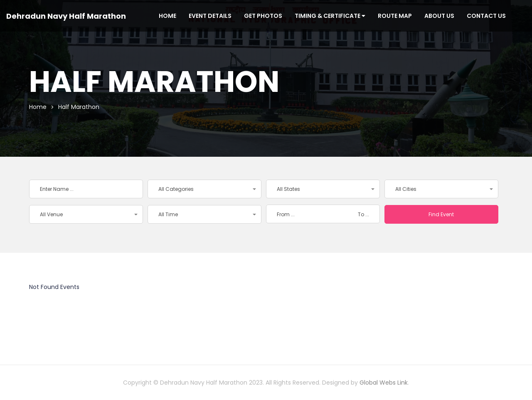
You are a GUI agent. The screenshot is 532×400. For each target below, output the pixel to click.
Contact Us (486, 16)
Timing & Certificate (330, 16)
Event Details (210, 16)
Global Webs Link (384, 383)
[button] (204, 189)
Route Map (395, 16)
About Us (439, 16)
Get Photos (263, 16)
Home (167, 16)
